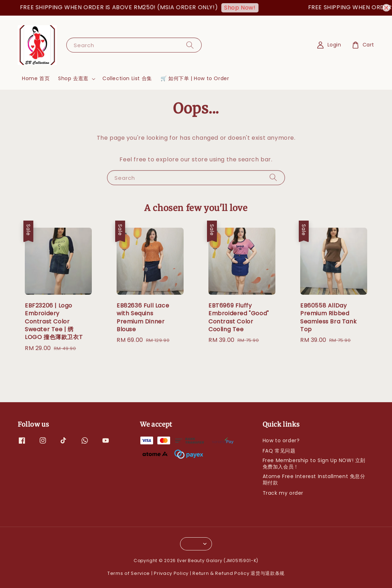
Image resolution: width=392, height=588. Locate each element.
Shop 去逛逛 (73, 78)
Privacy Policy (171, 573)
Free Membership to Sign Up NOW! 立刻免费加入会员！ (314, 464)
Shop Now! (244, 8)
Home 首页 (36, 78)
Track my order (283, 493)
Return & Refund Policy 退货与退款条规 (239, 573)
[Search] (190, 45)
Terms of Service (129, 573)
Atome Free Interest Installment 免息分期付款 (314, 479)
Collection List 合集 (127, 78)
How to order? (281, 441)
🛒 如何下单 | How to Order (195, 78)
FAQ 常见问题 (279, 451)
